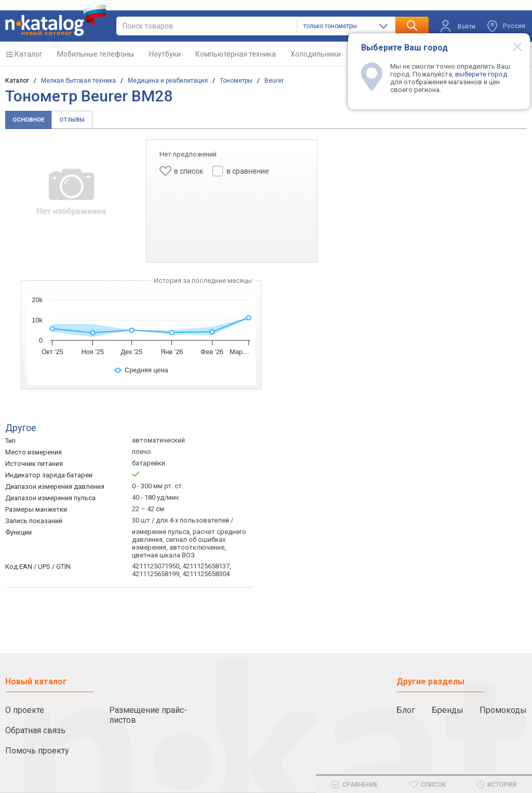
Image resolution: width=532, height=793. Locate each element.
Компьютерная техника (236, 54)
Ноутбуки (165, 54)
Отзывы (72, 120)
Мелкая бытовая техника (78, 81)
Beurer (274, 81)
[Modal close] (512, 46)
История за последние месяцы (203, 281)
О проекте (25, 710)
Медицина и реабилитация (168, 81)
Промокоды (503, 710)
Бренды (448, 710)
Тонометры (236, 81)
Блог (406, 710)
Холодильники (316, 54)
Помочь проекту (37, 751)
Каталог (29, 54)
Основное (28, 120)
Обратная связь (35, 730)
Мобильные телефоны (96, 54)
